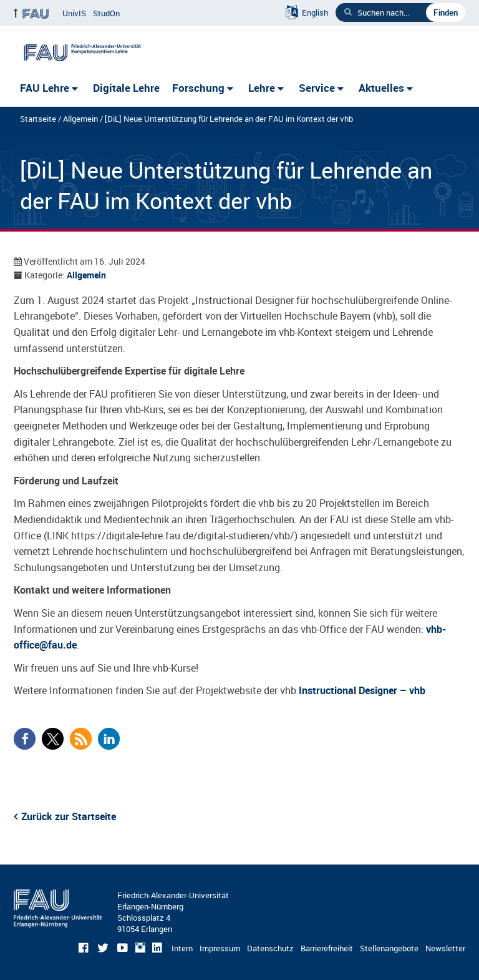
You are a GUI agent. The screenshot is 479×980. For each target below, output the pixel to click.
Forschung (198, 88)
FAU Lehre (45, 88)
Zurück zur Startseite (69, 816)
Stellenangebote (389, 948)
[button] (25, 739)
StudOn (106, 13)
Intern (182, 948)
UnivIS (74, 13)
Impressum (220, 948)
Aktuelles (381, 88)
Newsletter (445, 948)
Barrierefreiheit (327, 948)
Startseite (38, 119)
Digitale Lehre (126, 88)
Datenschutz (270, 948)
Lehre (262, 88)
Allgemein (80, 119)
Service (317, 88)
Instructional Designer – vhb (362, 690)
